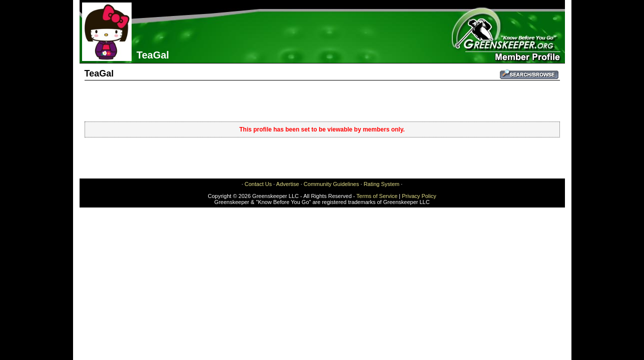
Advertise (288, 184)
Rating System (382, 184)
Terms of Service (377, 196)
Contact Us (258, 184)
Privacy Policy (419, 196)
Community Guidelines (332, 184)
